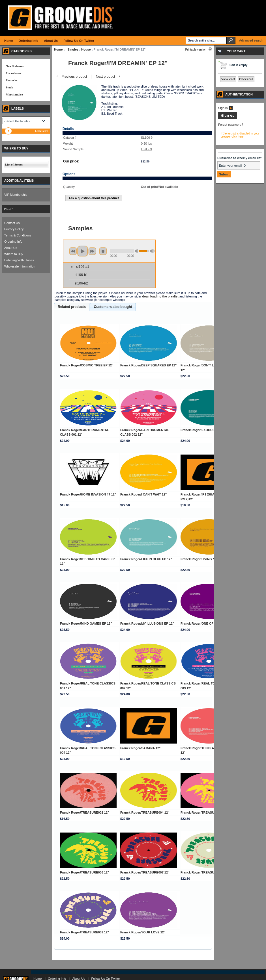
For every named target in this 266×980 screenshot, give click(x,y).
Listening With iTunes (19, 260)
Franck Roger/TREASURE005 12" (205, 812)
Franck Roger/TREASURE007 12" (145, 872)
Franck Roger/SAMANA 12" (140, 748)
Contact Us (12, 223)
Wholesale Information (20, 266)
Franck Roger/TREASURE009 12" (84, 932)
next (92, 251)
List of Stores (14, 164)
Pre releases (13, 73)
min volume (137, 251)
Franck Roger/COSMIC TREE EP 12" (87, 365)
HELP (8, 209)
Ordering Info (13, 242)
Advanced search (251, 40)
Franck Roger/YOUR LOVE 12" (143, 932)
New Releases (15, 66)
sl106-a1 (83, 267)
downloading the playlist (160, 296)
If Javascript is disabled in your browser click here (240, 135)
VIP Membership (16, 195)
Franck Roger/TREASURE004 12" (145, 812)
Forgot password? (231, 125)
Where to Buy (14, 254)
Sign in (225, 108)
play (83, 251)
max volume (152, 251)
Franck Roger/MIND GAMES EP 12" (86, 623)
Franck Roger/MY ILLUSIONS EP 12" (147, 623)
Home (58, 49)
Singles (73, 49)
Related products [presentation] (72, 307)
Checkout (246, 79)
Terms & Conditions (18, 235)
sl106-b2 (81, 283)
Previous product (71, 77)
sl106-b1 (81, 275)
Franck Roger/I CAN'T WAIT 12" (143, 494)
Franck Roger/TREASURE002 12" (84, 812)
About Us (11, 248)
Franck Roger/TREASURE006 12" (84, 872)
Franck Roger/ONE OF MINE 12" (204, 623)
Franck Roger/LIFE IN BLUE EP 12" (146, 559)
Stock (9, 87)
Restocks (12, 80)
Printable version (196, 50)
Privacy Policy (14, 229)
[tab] (72, 307)
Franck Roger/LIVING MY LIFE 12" (206, 559)
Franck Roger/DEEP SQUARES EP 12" (148, 365)
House (86, 49)
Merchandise (14, 94)
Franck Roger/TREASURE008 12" (205, 872)
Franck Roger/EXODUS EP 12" (203, 430)
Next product (108, 77)
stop (103, 251)
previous (73, 251)
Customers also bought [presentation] (113, 307)
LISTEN (146, 149)
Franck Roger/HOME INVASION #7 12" (88, 494)
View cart (228, 79)
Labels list (42, 131)
